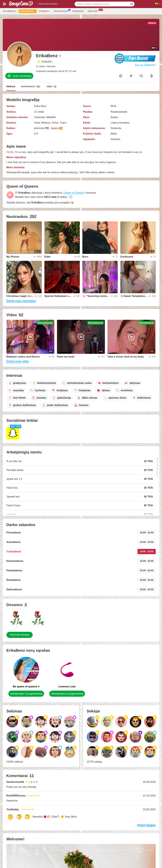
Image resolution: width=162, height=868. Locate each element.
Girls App (94, 11)
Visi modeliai (10, 11)
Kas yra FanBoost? (145, 65)
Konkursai (78, 11)
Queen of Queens (74, 193)
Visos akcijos (62, 11)
